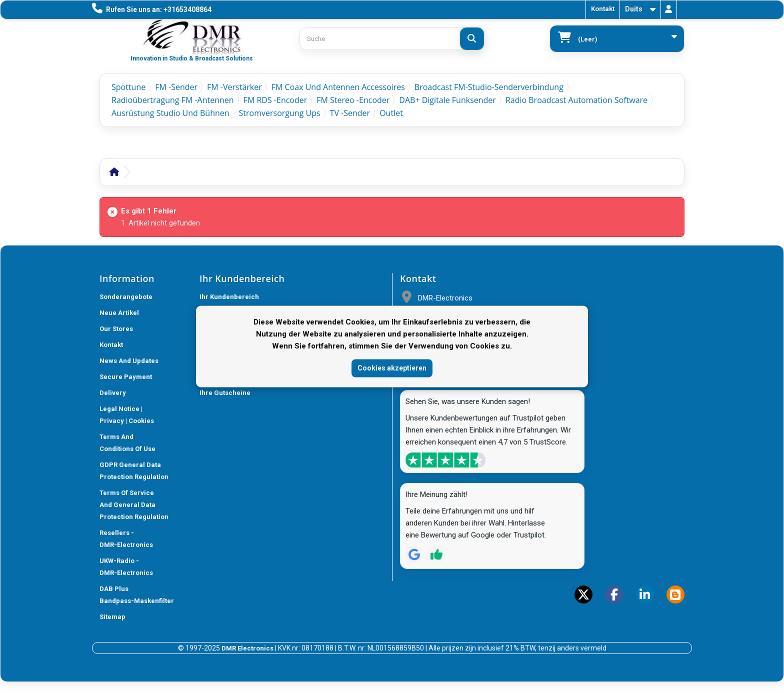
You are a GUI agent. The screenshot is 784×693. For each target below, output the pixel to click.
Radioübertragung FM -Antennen (173, 100)
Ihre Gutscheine (225, 393)
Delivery (113, 393)
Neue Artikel (119, 313)
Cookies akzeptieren (392, 368)
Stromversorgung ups (280, 113)
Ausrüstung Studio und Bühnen (170, 113)
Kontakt (603, 9)
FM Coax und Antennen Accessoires (338, 87)
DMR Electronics (248, 648)
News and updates (129, 361)
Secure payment (126, 377)
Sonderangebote (126, 297)
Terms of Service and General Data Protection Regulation (134, 505)
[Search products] (392, 39)
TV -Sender (350, 113)
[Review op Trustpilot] (436, 554)
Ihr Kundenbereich (229, 297)
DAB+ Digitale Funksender (447, 100)
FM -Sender (176, 87)
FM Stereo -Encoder (353, 100)
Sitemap (112, 617)
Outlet (391, 113)
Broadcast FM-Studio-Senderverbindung (489, 87)
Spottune (128, 87)
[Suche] (472, 39)
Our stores (116, 329)
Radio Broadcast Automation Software (576, 100)
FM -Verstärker (234, 87)
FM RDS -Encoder (275, 100)
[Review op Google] (414, 554)
